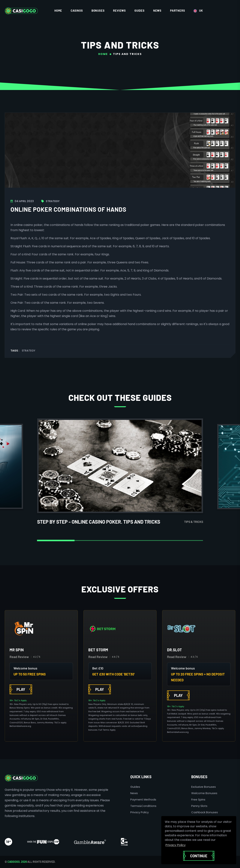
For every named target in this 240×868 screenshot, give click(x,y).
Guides (139, 10)
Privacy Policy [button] (175, 845)
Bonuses (98, 10)
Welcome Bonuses (204, 793)
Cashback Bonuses (205, 812)
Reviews (119, 10)
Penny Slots (199, 806)
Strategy (28, 351)
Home (58, 10)
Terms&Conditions (143, 806)
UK (198, 11)
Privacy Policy (139, 812)
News (157, 10)
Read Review (19, 657)
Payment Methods (143, 799)
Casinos (77, 10)
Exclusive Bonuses (204, 787)
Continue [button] (199, 856)
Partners (177, 10)
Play (21, 689)
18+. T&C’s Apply (18, 700)
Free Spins (198, 799)
